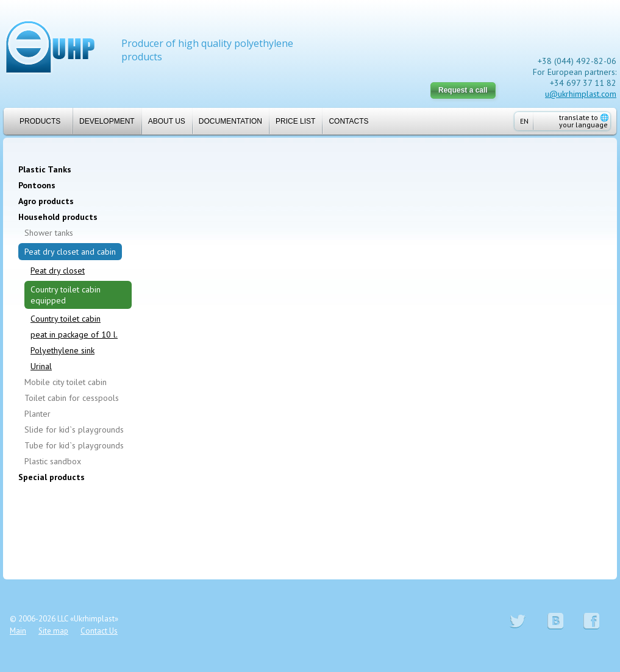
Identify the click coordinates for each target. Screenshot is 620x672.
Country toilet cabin (66, 319)
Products (35, 121)
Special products (52, 477)
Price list (295, 121)
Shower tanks (49, 233)
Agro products (46, 201)
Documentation (230, 121)
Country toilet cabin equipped (66, 295)
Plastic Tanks (45, 169)
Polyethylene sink (62, 350)
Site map (53, 631)
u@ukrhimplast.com (581, 94)
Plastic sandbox (53, 461)
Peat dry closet (58, 271)
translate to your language (584, 121)
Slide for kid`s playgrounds (74, 430)
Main (18, 631)
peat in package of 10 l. (74, 334)
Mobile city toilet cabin (66, 382)
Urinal (41, 366)
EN (524, 121)
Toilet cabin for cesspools (72, 398)
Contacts (348, 121)
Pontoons (37, 185)
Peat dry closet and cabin (70, 252)
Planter (37, 414)
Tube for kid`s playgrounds (74, 445)
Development (107, 121)
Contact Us (99, 631)
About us (167, 121)
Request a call (463, 90)
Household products (58, 217)
